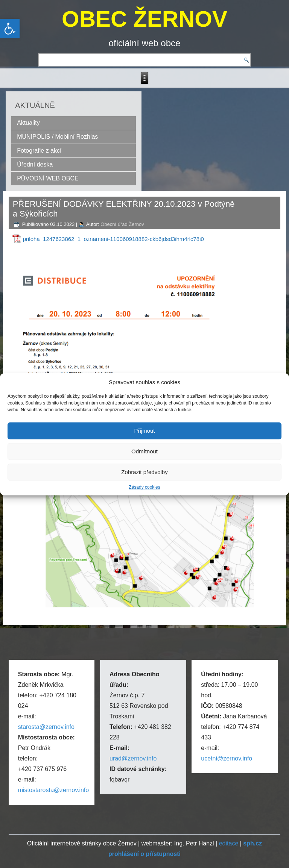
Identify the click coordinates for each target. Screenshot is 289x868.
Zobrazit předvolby (144, 472)
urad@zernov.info (133, 758)
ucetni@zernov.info (227, 758)
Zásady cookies (144, 487)
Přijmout (144, 431)
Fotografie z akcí (39, 151)
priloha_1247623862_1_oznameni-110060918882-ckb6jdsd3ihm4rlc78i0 (113, 239)
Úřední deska (35, 164)
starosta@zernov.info (46, 727)
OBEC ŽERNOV (144, 19)
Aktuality (28, 123)
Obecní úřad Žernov (122, 224)
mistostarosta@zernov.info (53, 790)
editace (229, 843)
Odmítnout (144, 451)
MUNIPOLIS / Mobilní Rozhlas (57, 137)
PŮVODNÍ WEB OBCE (48, 178)
